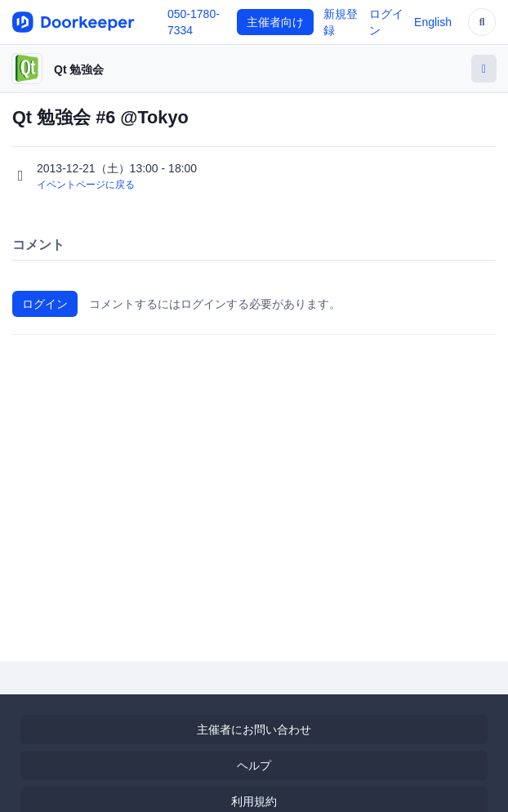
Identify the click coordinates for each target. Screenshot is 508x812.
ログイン (45, 304)
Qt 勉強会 (79, 69)
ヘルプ (254, 765)
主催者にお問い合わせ (254, 729)
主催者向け (275, 22)
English (433, 22)
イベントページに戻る (86, 185)
